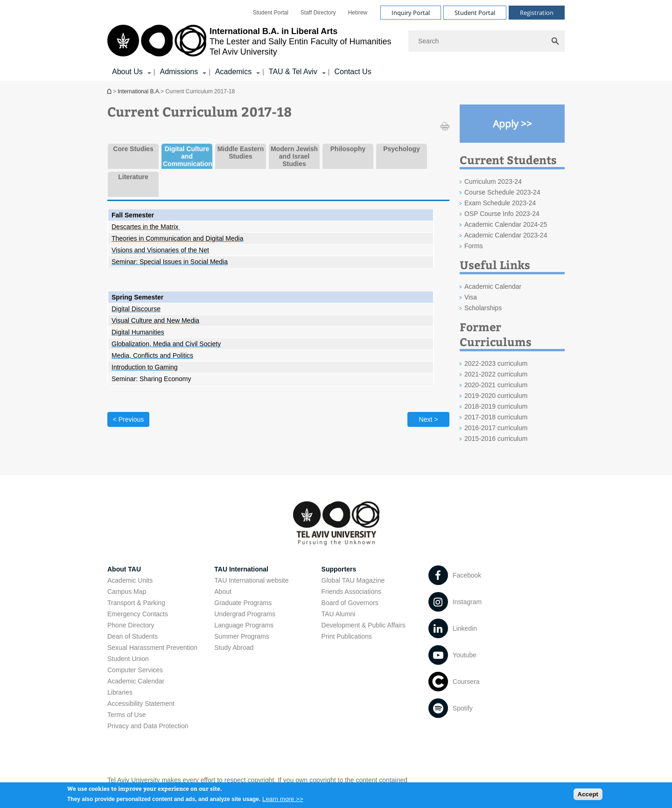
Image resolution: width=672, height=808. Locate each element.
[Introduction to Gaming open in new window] (145, 367)
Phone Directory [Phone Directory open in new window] (131, 625)
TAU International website (251, 580)
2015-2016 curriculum (496, 439)
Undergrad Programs (245, 614)
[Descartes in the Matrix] (146, 227)
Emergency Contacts (138, 614)
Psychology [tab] (402, 149)
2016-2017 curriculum (496, 428)
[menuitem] (271, 13)
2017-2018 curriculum (496, 417)
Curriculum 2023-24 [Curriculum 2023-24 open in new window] (493, 181)
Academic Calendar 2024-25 (506, 224)
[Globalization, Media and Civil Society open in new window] (166, 344)
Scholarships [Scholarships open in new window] (483, 308)
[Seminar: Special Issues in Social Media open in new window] (170, 262)
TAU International (241, 569)
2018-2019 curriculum (496, 406)
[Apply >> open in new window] (512, 124)
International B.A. (110, 91)
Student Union (128, 659)
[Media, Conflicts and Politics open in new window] (152, 355)
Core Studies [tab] (133, 149)
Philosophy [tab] (348, 149)
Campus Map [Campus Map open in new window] (127, 592)
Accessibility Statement (141, 704)
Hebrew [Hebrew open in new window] (358, 13)
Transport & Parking (136, 603)
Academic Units (130, 580)
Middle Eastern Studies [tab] (241, 153)
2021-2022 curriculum (496, 374)
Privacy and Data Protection (148, 726)
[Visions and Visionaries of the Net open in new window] (160, 250)
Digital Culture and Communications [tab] (187, 156)
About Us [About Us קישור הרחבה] (127, 72)
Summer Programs (241, 636)
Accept (588, 797)
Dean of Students (133, 636)
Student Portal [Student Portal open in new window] (271, 13)
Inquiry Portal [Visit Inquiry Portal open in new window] (411, 13)
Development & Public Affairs (364, 625)
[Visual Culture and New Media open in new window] (155, 320)
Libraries (120, 692)
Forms (474, 246)
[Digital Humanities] (138, 332)
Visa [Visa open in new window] (471, 297)
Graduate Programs (243, 603)
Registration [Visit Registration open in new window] (537, 13)
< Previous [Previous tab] (129, 419)
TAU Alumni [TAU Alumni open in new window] (339, 614)
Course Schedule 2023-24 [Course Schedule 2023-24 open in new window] (502, 192)
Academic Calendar (136, 681)
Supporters (339, 569)
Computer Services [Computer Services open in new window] (135, 670)
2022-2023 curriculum (496, 363)
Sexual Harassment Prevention (152, 648)
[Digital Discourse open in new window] (136, 309)
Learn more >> (283, 801)
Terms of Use (126, 715)
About (223, 592)
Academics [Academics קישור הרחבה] (233, 72)
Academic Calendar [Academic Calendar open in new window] (493, 286)
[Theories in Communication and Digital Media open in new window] (177, 238)
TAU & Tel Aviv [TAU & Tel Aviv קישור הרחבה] (293, 72)
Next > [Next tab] (429, 419)
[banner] (336, 40)
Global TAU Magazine (353, 580)
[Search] (486, 41)
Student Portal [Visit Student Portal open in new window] (475, 13)
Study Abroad (234, 648)
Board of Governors (350, 603)
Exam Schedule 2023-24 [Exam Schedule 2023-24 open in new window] (500, 203)
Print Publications (347, 636)
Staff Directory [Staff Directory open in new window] (318, 13)
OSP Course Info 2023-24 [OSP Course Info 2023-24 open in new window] (502, 214)
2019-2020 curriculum (496, 396)
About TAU (124, 569)
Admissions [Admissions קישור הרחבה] (179, 72)
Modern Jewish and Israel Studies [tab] (294, 156)
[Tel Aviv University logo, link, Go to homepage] (249, 41)
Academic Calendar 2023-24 (506, 235)
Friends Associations (351, 592)
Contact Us (353, 72)
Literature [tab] (133, 177)
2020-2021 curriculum (496, 385)
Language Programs (244, 625)
